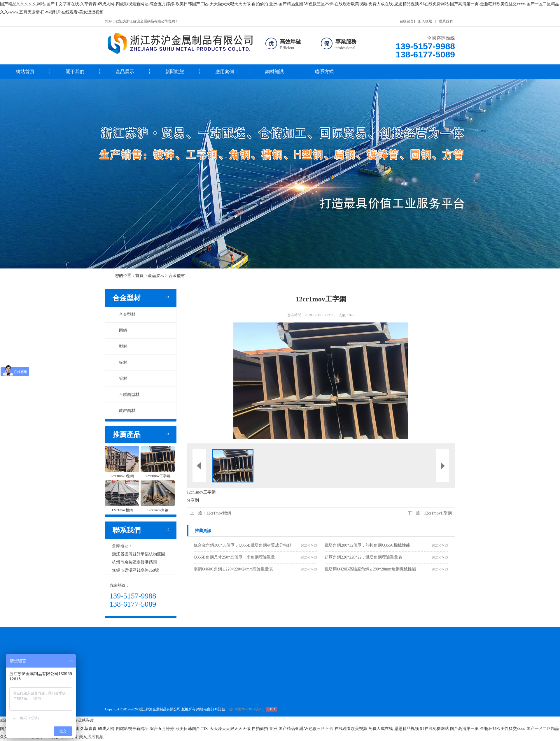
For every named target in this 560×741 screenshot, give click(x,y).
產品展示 (125, 72)
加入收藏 (425, 21)
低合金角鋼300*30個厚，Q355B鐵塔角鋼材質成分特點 (242, 545)
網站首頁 (25, 72)
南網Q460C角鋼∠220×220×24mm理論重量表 (233, 569)
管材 (120, 379)
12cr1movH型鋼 (438, 513)
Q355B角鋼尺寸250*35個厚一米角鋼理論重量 (234, 557)
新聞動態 (175, 72)
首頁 (139, 276)
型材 (120, 346)
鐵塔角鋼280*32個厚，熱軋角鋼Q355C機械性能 (367, 545)
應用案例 (225, 72)
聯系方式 (324, 72)
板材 (120, 362)
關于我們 (75, 72)
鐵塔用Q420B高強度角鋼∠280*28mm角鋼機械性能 (370, 569)
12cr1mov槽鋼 (219, 513)
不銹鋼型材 (126, 395)
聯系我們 (446, 21)
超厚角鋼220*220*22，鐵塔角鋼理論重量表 (363, 557)
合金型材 (177, 276)
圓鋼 (120, 330)
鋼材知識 (274, 72)
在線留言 (407, 21)
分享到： (195, 500)
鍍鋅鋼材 (124, 411)
